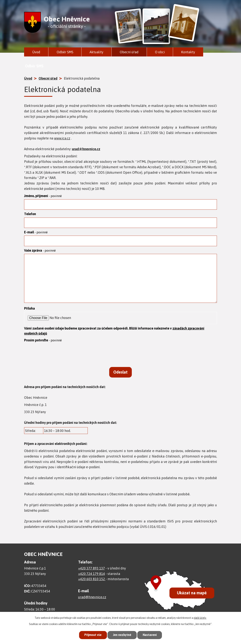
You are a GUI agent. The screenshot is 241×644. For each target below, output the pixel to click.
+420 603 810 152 (92, 584)
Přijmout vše (91, 635)
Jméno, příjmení (43, 196)
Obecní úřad (129, 52)
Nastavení (151, 635)
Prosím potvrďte (43, 342)
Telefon (30, 215)
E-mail (36, 233)
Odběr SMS (65, 52)
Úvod (36, 52)
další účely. (200, 617)
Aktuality (96, 52)
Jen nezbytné (122, 635)
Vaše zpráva (40, 252)
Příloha (29, 310)
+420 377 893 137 (92, 573)
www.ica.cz (62, 138)
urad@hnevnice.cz (86, 149)
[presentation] (53, 357)
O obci (160, 52)
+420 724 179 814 (92, 579)
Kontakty (188, 52)
